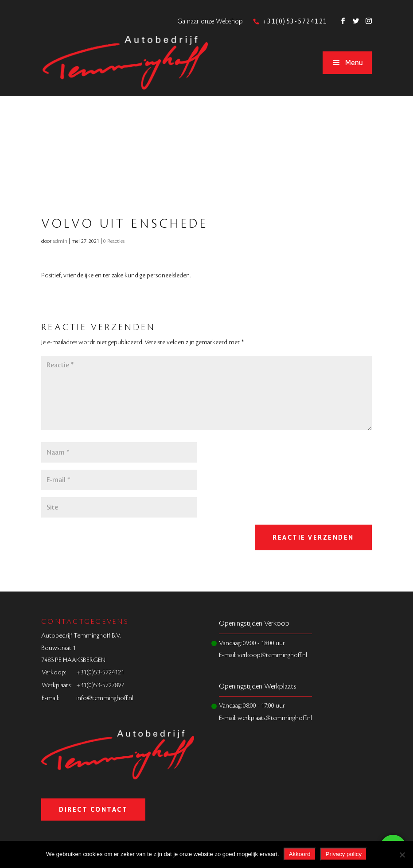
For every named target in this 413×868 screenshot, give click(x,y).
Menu (347, 62)
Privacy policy (344, 854)
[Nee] (402, 855)
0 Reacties (114, 241)
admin (60, 241)
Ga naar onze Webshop (210, 21)
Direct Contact (93, 810)
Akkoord (300, 854)
